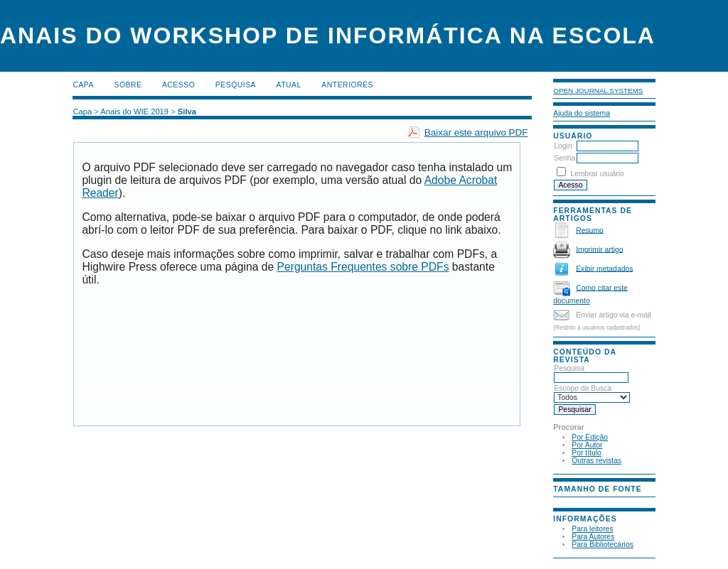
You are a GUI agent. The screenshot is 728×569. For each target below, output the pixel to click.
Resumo (590, 230)
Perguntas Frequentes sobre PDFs (363, 267)
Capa (83, 85)
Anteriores (347, 85)
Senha (564, 158)
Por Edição (590, 437)
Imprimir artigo (599, 249)
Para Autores (593, 537)
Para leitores (592, 529)
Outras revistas (596, 461)
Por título (587, 453)
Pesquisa (591, 373)
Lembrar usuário (597, 174)
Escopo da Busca (592, 393)
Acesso (178, 85)
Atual (289, 85)
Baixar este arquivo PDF (476, 132)
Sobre (128, 85)
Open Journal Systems (598, 91)
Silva (187, 112)
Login (563, 146)
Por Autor (587, 445)
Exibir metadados (604, 268)
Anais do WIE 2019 (134, 112)
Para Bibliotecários (603, 544)
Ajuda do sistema (582, 113)
